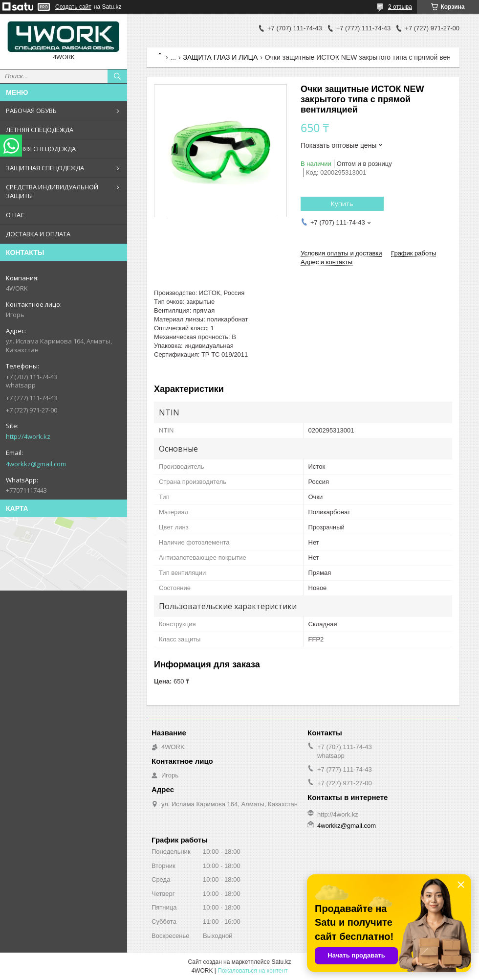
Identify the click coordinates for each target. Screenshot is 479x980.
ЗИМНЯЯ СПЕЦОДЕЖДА (41, 149)
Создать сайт (73, 7)
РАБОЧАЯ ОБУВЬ (31, 111)
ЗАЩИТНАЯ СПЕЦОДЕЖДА (45, 168)
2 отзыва (400, 7)
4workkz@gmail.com (36, 464)
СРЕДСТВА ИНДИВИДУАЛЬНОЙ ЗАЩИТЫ (52, 191)
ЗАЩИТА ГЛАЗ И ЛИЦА (221, 57)
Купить (342, 204)
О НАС (15, 215)
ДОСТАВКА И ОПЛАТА (38, 234)
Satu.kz (281, 962)
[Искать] (117, 76)
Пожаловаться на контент (252, 971)
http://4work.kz (28, 436)
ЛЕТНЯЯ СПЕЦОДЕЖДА (40, 130)
